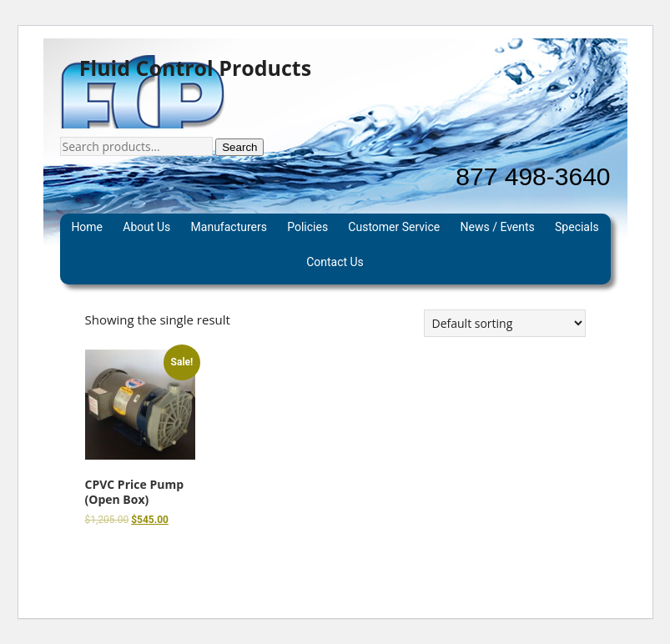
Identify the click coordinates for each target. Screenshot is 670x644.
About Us (146, 227)
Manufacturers (229, 227)
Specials (577, 227)
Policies (307, 227)
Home (87, 227)
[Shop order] (505, 323)
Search (239, 147)
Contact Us (335, 262)
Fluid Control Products (195, 68)
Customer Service (394, 227)
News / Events (498, 227)
